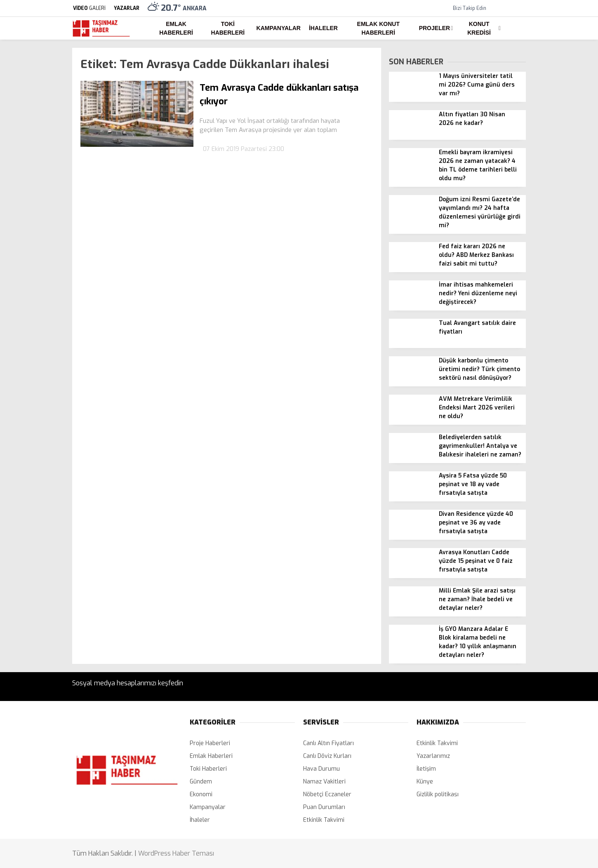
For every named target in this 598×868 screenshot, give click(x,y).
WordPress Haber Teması (176, 853)
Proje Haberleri (210, 743)
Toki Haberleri (228, 28)
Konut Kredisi (479, 28)
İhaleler (323, 28)
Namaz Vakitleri (324, 782)
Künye (425, 782)
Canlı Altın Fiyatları (328, 743)
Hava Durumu (321, 769)
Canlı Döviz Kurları (327, 756)
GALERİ (89, 8)
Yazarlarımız (433, 756)
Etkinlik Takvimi (324, 820)
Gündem (201, 782)
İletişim (426, 769)
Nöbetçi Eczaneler (327, 794)
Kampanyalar (279, 28)
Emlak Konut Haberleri (378, 28)
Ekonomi (201, 794)
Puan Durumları (324, 807)
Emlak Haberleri (176, 28)
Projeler (434, 28)
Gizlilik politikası (438, 794)
